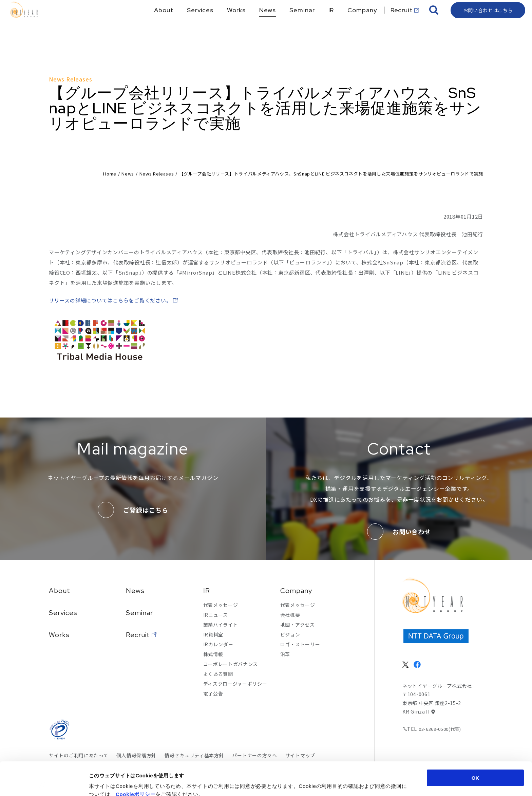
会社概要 (290, 615)
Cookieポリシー (136, 761)
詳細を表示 (331, 783)
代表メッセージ (221, 605)
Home (110, 174)
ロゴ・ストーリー (300, 644)
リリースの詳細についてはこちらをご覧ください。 (110, 300)
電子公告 (213, 693)
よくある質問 (218, 674)
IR (207, 591)
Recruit (138, 635)
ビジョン (290, 634)
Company (296, 591)
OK (476, 744)
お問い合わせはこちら (488, 22)
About (60, 591)
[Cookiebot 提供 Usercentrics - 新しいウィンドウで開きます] (44, 783)
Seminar (139, 613)
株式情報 (213, 654)
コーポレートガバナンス (231, 664)
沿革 (285, 654)
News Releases (157, 174)
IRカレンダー (218, 644)
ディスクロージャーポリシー (235, 684)
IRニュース (216, 615)
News (128, 174)
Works (59, 635)
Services (63, 613)
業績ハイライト (221, 625)
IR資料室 (213, 634)
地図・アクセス (298, 625)
